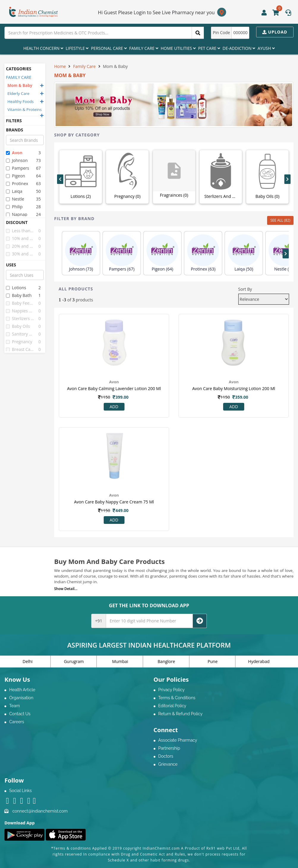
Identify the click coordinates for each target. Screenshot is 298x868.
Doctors (166, 756)
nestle (15, 199)
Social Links (21, 791)
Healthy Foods (21, 101)
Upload (275, 32)
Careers (17, 722)
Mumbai (120, 661)
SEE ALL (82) (280, 220)
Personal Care (109, 48)
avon (14, 153)
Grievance (168, 764)
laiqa (14, 191)
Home (60, 66)
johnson (17, 160)
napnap (17, 214)
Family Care (144, 48)
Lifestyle (77, 48)
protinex (17, 183)
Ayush (266, 48)
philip (14, 207)
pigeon (15, 176)
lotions (16, 288)
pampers (18, 168)
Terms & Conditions (177, 698)
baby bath (19, 295)
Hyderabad (259, 661)
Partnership (169, 748)
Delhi (28, 661)
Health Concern (43, 48)
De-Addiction (239, 48)
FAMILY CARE (19, 77)
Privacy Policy (172, 690)
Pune (213, 661)
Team (15, 706)
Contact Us (20, 714)
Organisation (21, 698)
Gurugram (74, 661)
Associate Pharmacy (178, 740)
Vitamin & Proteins (25, 109)
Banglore (167, 661)
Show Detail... (66, 589)
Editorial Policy (172, 706)
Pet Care (209, 48)
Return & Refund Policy (180, 714)
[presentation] (60, 179)
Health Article (22, 690)
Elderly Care (18, 93)
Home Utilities (178, 48)
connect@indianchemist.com (40, 811)
